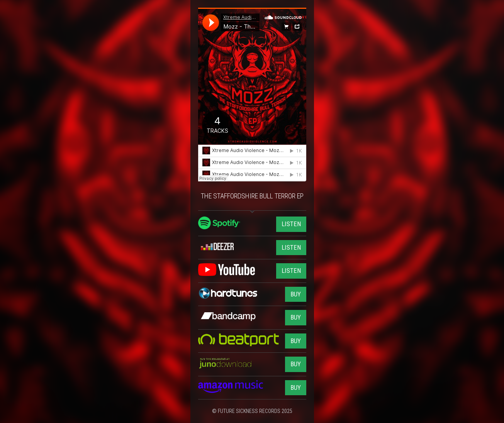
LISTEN (291, 224)
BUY (296, 294)
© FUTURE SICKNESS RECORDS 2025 (252, 411)
